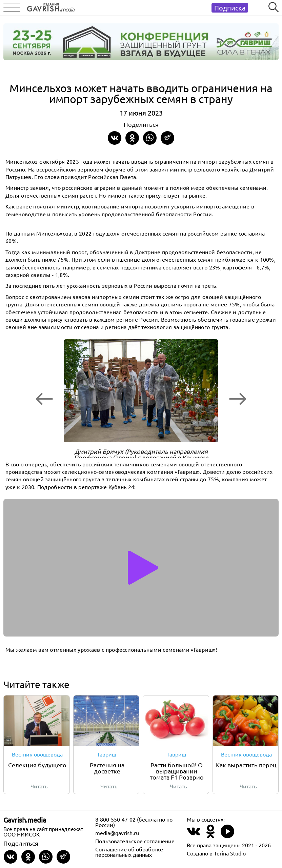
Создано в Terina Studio (216, 853)
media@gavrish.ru (117, 833)
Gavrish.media (25, 820)
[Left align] (49, 6)
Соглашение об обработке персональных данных (129, 852)
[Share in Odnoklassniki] (132, 138)
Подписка (230, 8)
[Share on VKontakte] (115, 138)
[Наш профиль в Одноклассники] (210, 835)
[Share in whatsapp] (150, 138)
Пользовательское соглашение (135, 841)
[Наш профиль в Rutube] (227, 835)
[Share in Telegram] (167, 138)
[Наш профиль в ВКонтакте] (194, 835)
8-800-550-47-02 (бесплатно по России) (134, 822)
